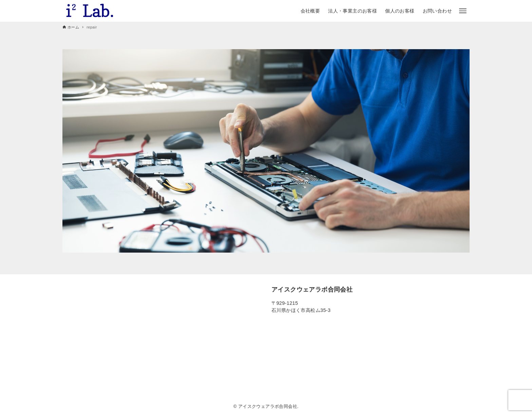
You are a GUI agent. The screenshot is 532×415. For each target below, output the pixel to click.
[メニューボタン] (463, 11)
